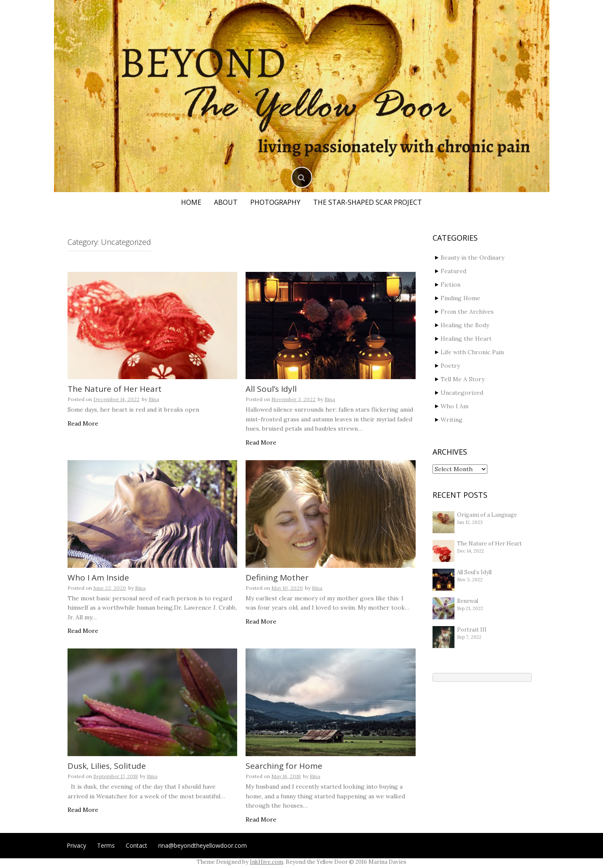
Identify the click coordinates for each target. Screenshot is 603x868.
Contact (137, 845)
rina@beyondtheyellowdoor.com (203, 845)
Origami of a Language (487, 515)
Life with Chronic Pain (472, 352)
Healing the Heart (466, 339)
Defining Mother (277, 578)
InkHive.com (266, 862)
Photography (275, 202)
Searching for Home (284, 766)
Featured (453, 271)
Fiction (450, 285)
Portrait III (472, 630)
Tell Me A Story (462, 379)
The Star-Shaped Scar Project (368, 202)
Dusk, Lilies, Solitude (107, 766)
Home (191, 202)
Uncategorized (462, 393)
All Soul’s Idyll (271, 389)
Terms (106, 845)
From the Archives (467, 312)
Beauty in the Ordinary (472, 258)
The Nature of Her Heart (115, 389)
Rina (154, 399)
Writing (452, 420)
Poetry (450, 366)
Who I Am (454, 406)
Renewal (468, 601)
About (226, 202)
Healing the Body (465, 325)
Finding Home (460, 298)
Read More (83, 423)
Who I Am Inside (98, 578)
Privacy (76, 845)
